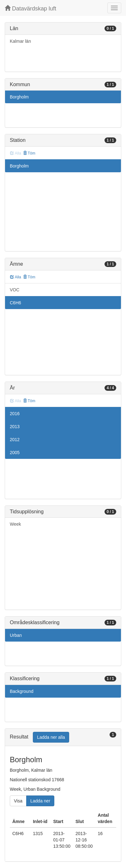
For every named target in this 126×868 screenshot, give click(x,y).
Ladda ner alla (51, 737)
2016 (15, 414)
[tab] (63, 737)
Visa (18, 801)
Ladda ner (40, 801)
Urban (16, 635)
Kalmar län (20, 41)
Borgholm (19, 97)
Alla (16, 277)
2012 (15, 440)
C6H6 (15, 303)
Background (22, 691)
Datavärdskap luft (30, 8)
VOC (15, 290)
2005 (15, 453)
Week (15, 524)
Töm (29, 153)
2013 (15, 427)
